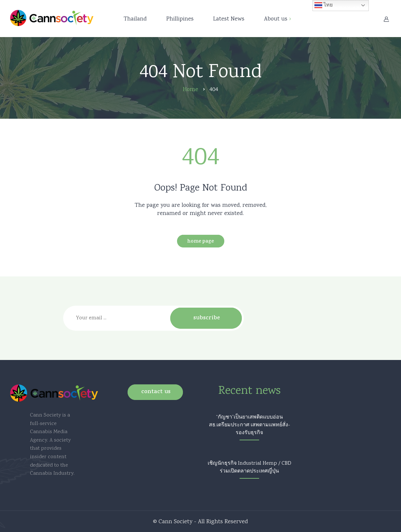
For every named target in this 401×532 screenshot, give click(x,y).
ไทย (324, 5)
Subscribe (207, 318)
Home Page (200, 242)
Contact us (156, 392)
